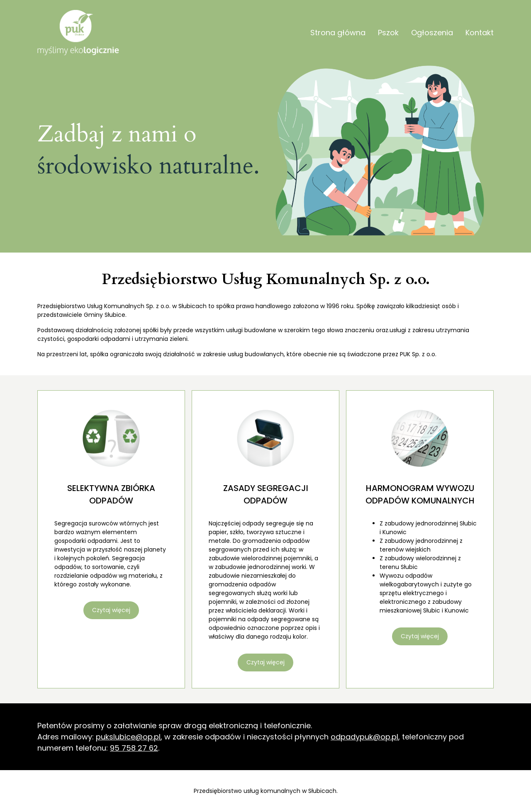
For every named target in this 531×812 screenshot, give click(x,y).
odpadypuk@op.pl (364, 737)
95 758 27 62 (134, 748)
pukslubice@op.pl (128, 737)
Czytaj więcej (111, 610)
